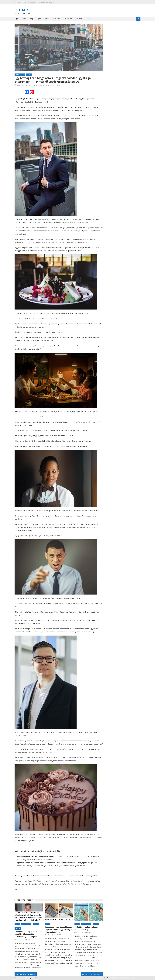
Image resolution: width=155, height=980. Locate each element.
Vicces (18, 928)
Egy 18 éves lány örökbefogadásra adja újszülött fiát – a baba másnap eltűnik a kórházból (93, 974)
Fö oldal (18, 2)
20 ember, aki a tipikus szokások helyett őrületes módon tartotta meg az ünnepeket (29, 934)
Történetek (79, 19)
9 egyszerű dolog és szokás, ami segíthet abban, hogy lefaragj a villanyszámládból (58, 929)
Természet (57, 19)
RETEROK (21, 10)
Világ (89, 19)
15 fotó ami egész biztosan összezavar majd (86, 928)
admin (30, 85)
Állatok (47, 19)
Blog (31, 19)
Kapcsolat (33, 2)
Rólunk (25, 2)
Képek (39, 19)
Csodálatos (68, 19)
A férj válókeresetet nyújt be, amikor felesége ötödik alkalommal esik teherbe (27, 974)
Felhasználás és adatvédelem (46, 2)
